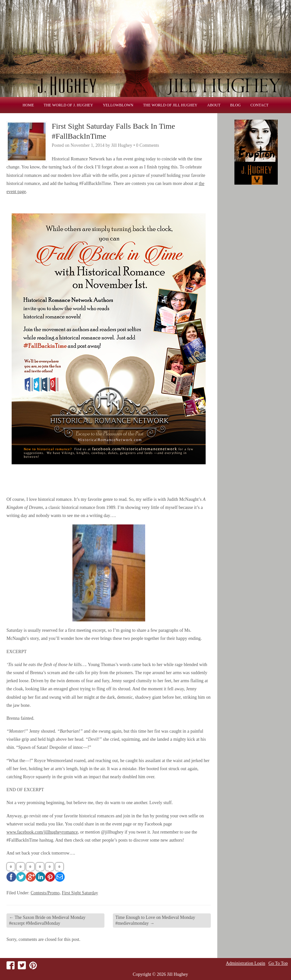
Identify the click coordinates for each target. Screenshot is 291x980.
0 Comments (148, 145)
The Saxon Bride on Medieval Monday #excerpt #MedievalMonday (47, 920)
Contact (260, 105)
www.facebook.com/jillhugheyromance (42, 832)
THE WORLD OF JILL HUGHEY (170, 105)
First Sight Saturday (80, 893)
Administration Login (246, 964)
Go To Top (278, 964)
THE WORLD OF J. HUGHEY (68, 105)
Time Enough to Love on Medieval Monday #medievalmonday (155, 920)
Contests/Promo (45, 893)
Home (28, 105)
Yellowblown (118, 105)
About (214, 105)
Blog (236, 105)
